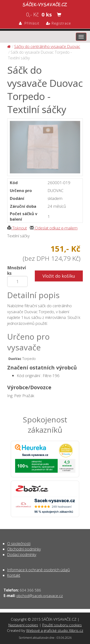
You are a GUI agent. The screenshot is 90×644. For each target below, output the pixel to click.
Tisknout (17, 228)
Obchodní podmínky (24, 549)
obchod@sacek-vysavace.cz (40, 596)
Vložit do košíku (59, 276)
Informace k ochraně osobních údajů (39, 570)
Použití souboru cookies (62, 625)
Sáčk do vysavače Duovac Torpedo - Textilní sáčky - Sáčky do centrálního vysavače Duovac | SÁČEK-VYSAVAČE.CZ (45, 4)
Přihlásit (29, 23)
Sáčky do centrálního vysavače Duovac (47, 47)
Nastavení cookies (23, 625)
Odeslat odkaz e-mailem (54, 228)
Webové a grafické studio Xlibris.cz (55, 630)
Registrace (59, 23)
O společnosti (19, 544)
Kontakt (14, 575)
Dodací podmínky (22, 555)
